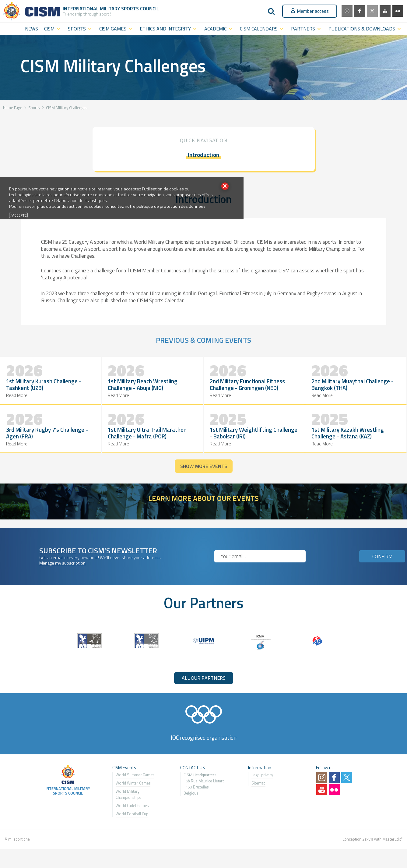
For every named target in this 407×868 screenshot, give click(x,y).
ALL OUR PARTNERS (204, 687)
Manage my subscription (62, 572)
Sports (34, 108)
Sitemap (258, 792)
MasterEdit (392, 849)
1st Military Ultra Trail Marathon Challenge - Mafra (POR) (368, 392)
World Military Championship (128, 804)
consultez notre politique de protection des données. (156, 206)
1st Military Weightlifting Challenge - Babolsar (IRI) (70, 445)
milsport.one (19, 849)
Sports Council (140, 9)
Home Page (13, 108)
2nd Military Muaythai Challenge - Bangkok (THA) (236, 392)
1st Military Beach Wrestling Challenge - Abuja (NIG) (101, 392)
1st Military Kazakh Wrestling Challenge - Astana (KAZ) (279, 445)
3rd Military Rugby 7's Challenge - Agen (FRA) (305, 392)
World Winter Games (133, 792)
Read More (17, 410)
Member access (310, 11)
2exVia (368, 849)
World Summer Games (135, 784)
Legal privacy (262, 784)
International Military (92, 9)
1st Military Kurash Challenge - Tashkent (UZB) (32, 392)
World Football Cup (132, 823)
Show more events (204, 476)
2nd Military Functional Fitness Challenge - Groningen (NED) (165, 392)
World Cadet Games (132, 815)
